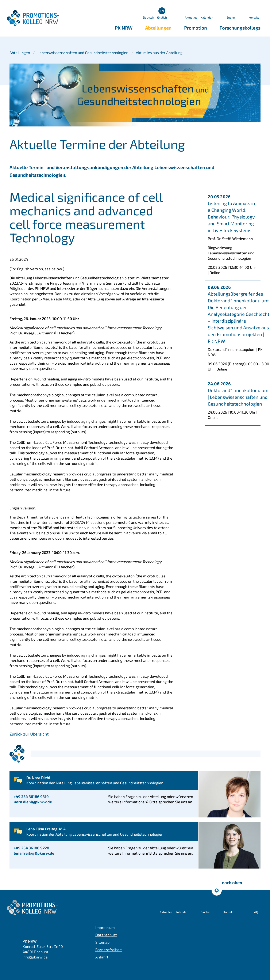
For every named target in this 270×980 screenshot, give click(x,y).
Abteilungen (158, 28)
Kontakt (254, 17)
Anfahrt (102, 957)
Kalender (207, 17)
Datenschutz (106, 935)
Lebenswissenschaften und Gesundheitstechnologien (83, 53)
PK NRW (124, 28)
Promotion (196, 28)
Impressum (105, 927)
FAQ (255, 912)
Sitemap (102, 942)
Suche (231, 17)
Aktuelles (191, 17)
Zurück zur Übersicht (29, 734)
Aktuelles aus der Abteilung (159, 53)
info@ (35, 957)
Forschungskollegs (240, 28)
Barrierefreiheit (109, 950)
